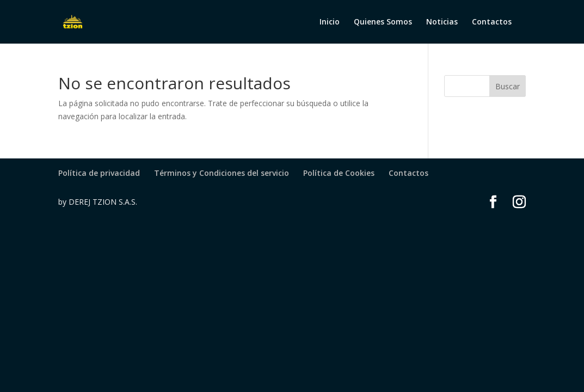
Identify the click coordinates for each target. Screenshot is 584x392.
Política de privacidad (99, 173)
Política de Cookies (339, 173)
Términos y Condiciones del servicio (222, 173)
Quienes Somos (383, 22)
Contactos (492, 22)
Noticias (442, 22)
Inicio (330, 22)
